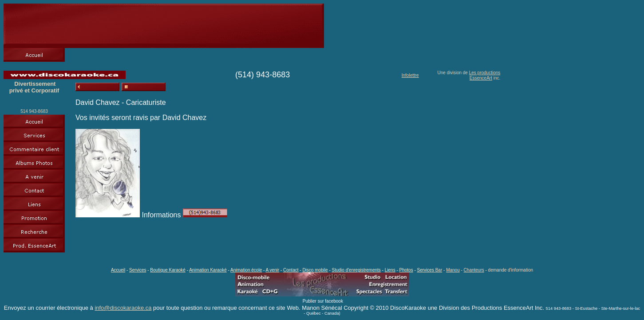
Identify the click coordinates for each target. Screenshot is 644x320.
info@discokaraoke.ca (123, 308)
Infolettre (410, 75)
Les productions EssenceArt (485, 75)
